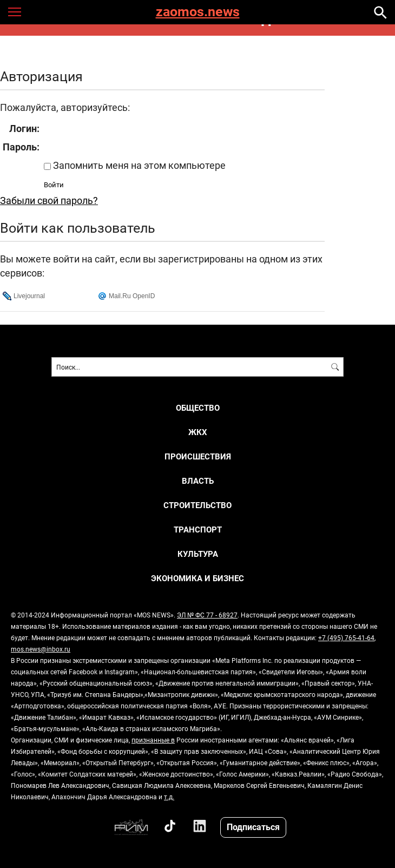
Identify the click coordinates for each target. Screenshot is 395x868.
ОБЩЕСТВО (198, 408)
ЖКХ (198, 432)
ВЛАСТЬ (198, 481)
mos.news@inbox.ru (41, 649)
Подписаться (253, 827)
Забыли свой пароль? (49, 200)
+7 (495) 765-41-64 (346, 637)
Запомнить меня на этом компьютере (138, 165)
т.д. (169, 797)
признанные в (153, 740)
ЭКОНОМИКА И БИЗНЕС (198, 578)
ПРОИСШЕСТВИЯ (198, 456)
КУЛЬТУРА (198, 554)
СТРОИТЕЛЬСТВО (198, 505)
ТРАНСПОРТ (198, 530)
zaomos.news (198, 12)
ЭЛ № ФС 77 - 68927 (207, 615)
